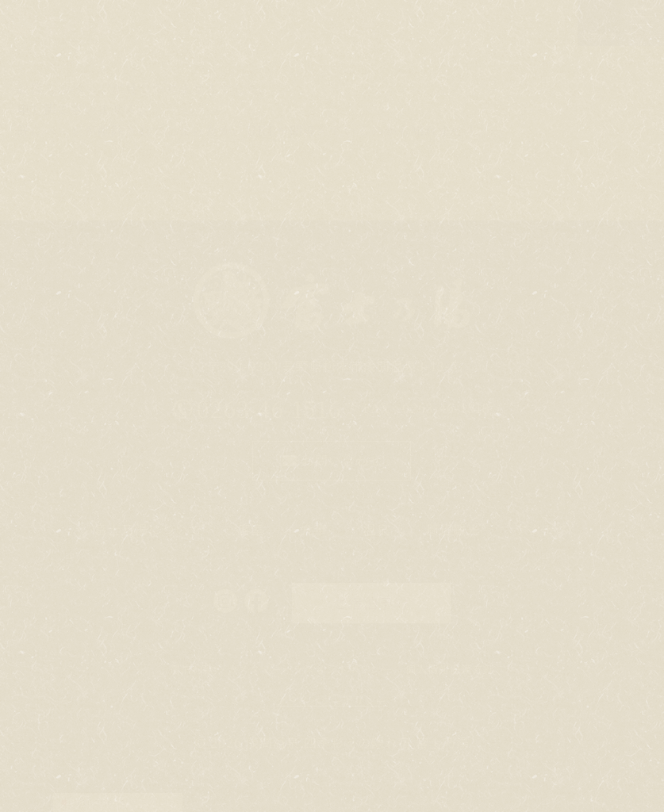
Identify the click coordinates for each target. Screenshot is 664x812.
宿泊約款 (192, 669)
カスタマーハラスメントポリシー (310, 669)
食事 (314, 529)
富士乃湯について (148, 529)
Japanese (92, 802)
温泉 (377, 529)
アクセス (543, 529)
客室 (251, 529)
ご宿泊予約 (371, 603)
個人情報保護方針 (450, 669)
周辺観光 (453, 529)
